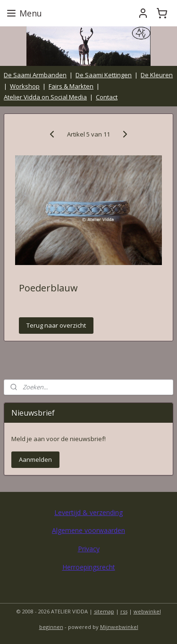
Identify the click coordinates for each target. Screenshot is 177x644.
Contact (107, 97)
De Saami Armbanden (35, 75)
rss (124, 611)
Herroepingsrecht (89, 567)
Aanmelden (35, 459)
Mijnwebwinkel (119, 627)
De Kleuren (157, 75)
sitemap (104, 611)
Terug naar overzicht (56, 326)
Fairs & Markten (71, 86)
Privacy (89, 549)
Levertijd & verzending (88, 512)
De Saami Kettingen (104, 75)
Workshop (25, 86)
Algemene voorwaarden (88, 530)
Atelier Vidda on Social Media (45, 97)
